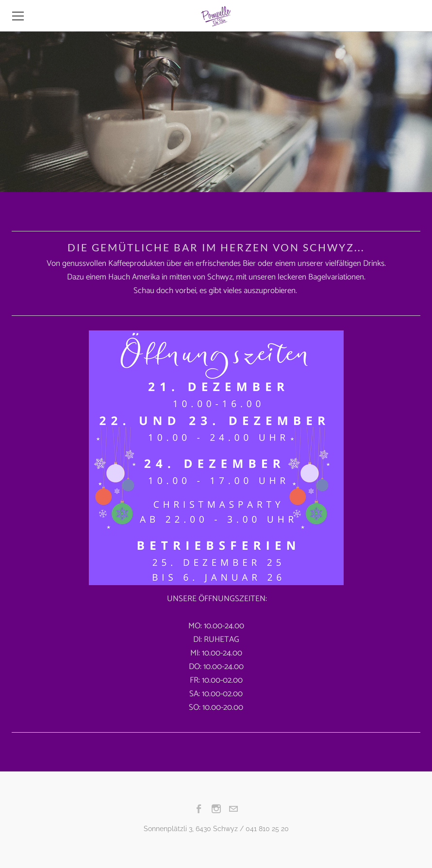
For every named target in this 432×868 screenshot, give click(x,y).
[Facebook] (199, 809)
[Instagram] (216, 809)
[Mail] (233, 809)
